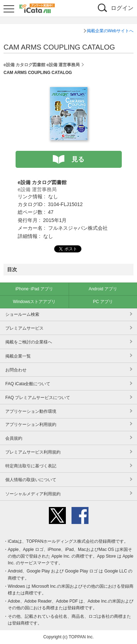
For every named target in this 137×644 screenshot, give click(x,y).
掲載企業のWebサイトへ (110, 31)
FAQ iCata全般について (28, 384)
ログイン (122, 8)
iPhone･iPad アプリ (34, 289)
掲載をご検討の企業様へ (29, 342)
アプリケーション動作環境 (31, 411)
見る (78, 159)
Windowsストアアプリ (34, 302)
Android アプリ (103, 289)
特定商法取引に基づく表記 (31, 466)
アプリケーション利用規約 (31, 424)
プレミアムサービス (24, 328)
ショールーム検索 (22, 314)
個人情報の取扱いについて (31, 480)
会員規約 (14, 438)
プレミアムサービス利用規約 (33, 452)
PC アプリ (103, 302)
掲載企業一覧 (18, 356)
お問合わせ (16, 370)
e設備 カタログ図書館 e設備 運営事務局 (42, 65)
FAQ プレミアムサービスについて (38, 398)
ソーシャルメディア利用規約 (33, 494)
